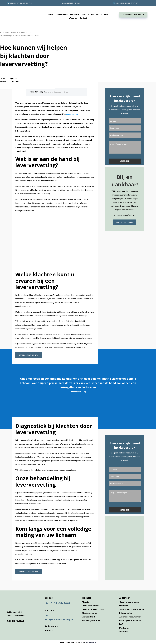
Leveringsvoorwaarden (130, 620)
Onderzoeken (62, 14)
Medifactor (91, 642)
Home (50, 14)
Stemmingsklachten (91, 620)
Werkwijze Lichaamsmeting (132, 609)
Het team (124, 605)
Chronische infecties (91, 605)
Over (84, 14)
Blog (106, 14)
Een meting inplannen (133, 15)
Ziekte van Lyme (89, 613)
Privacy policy (126, 613)
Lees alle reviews (125, 224)
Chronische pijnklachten (93, 609)
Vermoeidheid (88, 617)
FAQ (121, 624)
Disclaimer (124, 628)
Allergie (85, 602)
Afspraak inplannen (29, 355)
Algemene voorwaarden (130, 617)
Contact (83, 18)
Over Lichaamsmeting (129, 602)
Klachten (95, 14)
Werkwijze (75, 14)
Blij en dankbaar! (125, 182)
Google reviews (16, 621)
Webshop (73, 18)
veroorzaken (72, 114)
